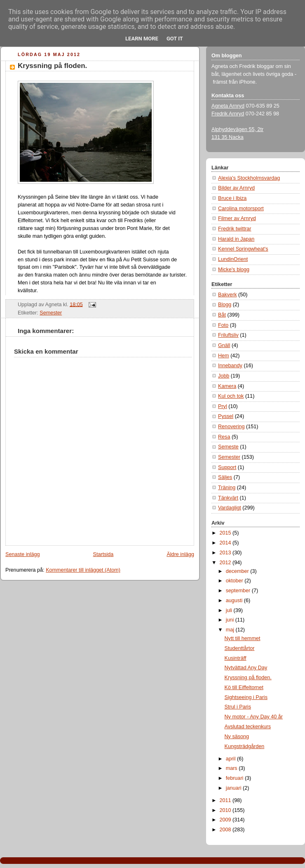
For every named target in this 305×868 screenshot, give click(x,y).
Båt (222, 315)
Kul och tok (231, 396)
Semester (51, 313)
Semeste (228, 447)
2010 (226, 810)
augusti (235, 601)
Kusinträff (236, 658)
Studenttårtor (240, 648)
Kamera (227, 386)
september (239, 591)
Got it (175, 39)
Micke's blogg (234, 270)
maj (231, 630)
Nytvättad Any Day (246, 668)
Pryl (223, 406)
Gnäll (224, 345)
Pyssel (226, 416)
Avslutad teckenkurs (248, 727)
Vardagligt (230, 508)
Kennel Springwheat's (243, 249)
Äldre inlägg (180, 554)
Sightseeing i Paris (246, 697)
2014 (226, 543)
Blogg (225, 305)
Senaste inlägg (22, 554)
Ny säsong (237, 737)
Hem (224, 356)
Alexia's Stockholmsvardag (249, 178)
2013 (226, 553)
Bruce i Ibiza (232, 198)
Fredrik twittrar (235, 229)
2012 (226, 563)
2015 (226, 533)
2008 (226, 830)
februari (235, 778)
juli (230, 610)
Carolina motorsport (241, 209)
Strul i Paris (238, 707)
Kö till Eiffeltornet (244, 687)
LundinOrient (233, 259)
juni (231, 620)
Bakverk (228, 295)
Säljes (225, 477)
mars (232, 768)
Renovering (231, 427)
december (238, 571)
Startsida (103, 554)
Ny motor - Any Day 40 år (254, 717)
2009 (226, 820)
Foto (223, 325)
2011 (226, 800)
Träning (227, 488)
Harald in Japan (236, 239)
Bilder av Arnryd (236, 188)
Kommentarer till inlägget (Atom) (83, 570)
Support (227, 467)
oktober (235, 581)
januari (234, 788)
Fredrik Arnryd (228, 114)
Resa (224, 437)
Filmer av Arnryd (237, 218)
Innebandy (230, 366)
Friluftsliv (228, 335)
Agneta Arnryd (228, 106)
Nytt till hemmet (243, 638)
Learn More (142, 39)
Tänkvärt (228, 498)
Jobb (224, 376)
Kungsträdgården (245, 746)
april (231, 759)
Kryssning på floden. (52, 66)
